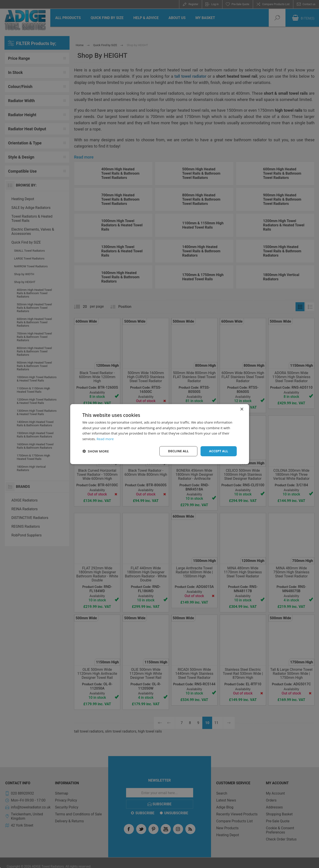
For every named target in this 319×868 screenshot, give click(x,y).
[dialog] (160, 434)
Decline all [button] (178, 451)
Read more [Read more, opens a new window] (105, 439)
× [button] (242, 409)
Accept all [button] (219, 451)
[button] (96, 451)
